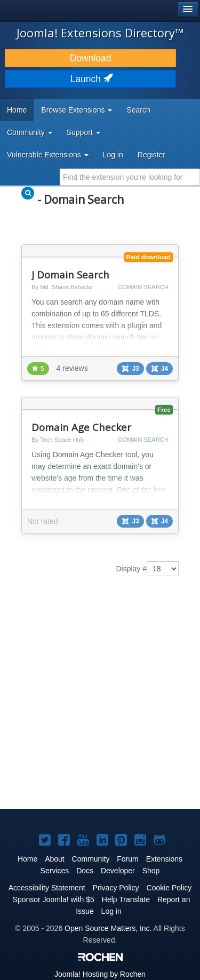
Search (138, 110)
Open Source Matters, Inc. (108, 928)
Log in (113, 155)
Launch (91, 79)
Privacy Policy (115, 888)
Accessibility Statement (47, 888)
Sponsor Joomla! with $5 (54, 899)
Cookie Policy (169, 888)
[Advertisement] (100, 700)
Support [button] (83, 132)
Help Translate (126, 899)
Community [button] (30, 132)
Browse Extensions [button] (77, 110)
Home (17, 110)
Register (151, 155)
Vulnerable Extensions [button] (48, 155)
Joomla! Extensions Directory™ (100, 33)
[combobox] (130, 177)
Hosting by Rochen (100, 974)
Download (91, 58)
